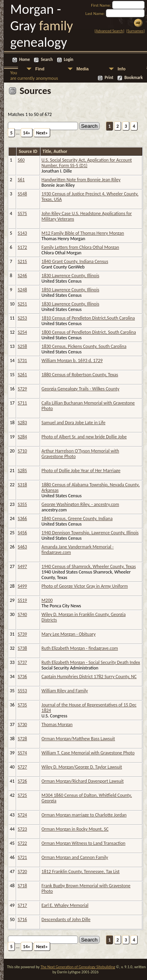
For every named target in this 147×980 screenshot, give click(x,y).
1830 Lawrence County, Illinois (70, 276)
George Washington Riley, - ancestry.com (80, 504)
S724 (22, 815)
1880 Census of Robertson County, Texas (80, 375)
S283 (22, 423)
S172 (22, 247)
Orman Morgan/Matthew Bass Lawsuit (78, 739)
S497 (22, 566)
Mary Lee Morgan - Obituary (69, 634)
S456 (22, 533)
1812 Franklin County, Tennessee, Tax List (81, 872)
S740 (22, 614)
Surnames (135, 31)
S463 (22, 547)
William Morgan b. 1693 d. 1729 (72, 360)
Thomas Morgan (57, 724)
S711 (22, 403)
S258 (22, 346)
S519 (22, 600)
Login (69, 60)
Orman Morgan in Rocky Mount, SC (75, 829)
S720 (22, 872)
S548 (22, 194)
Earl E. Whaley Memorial (65, 905)
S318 (22, 485)
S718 (22, 886)
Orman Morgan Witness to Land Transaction (83, 843)
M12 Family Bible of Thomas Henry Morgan (83, 233)
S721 (22, 857)
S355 (22, 504)
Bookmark (133, 78)
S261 (22, 375)
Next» (42, 133)
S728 (22, 739)
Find (40, 69)
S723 (22, 829)
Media (83, 69)
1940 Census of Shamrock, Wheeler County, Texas (89, 566)
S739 (22, 634)
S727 (22, 767)
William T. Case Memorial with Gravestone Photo (88, 753)
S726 (22, 781)
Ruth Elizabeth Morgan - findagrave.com (80, 648)
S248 (22, 290)
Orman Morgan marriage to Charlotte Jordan (84, 815)
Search (47, 60)
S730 (22, 724)
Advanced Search (109, 31)
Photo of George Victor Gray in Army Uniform (85, 586)
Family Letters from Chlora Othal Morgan (80, 247)
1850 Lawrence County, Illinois (70, 290)
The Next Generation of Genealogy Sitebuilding (78, 967)
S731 (22, 360)
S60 (21, 160)
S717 (22, 905)
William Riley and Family (65, 691)
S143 (22, 233)
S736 (22, 677)
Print (109, 78)
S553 (22, 691)
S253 (22, 318)
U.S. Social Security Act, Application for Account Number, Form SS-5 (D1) (87, 163)
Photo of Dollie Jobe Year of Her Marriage (81, 471)
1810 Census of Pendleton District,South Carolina (88, 318)
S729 (22, 389)
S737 (22, 662)
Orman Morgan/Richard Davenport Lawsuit (83, 781)
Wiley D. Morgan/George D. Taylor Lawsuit (82, 767)
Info (122, 69)
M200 (47, 600)
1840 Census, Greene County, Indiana (77, 518)
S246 (22, 276)
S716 (22, 919)
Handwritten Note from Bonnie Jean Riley (81, 180)
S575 (22, 213)
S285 (22, 471)
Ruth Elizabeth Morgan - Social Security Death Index (91, 662)
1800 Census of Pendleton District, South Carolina (89, 332)
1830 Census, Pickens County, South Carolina (84, 346)
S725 (22, 795)
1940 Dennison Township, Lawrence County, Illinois (90, 533)
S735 (22, 705)
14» (27, 133)
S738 (22, 648)
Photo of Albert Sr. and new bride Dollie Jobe (84, 437)
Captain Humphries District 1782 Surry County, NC (89, 677)
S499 (22, 586)
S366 (22, 518)
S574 (22, 753)
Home (24, 60)
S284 (22, 437)
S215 (22, 261)
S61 (21, 180)
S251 (22, 304)
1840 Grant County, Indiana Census (75, 261)
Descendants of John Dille (66, 919)
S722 (22, 843)
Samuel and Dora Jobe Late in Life (73, 423)
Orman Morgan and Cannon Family (75, 857)
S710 (22, 451)
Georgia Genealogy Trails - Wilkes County (81, 389)
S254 (22, 332)
